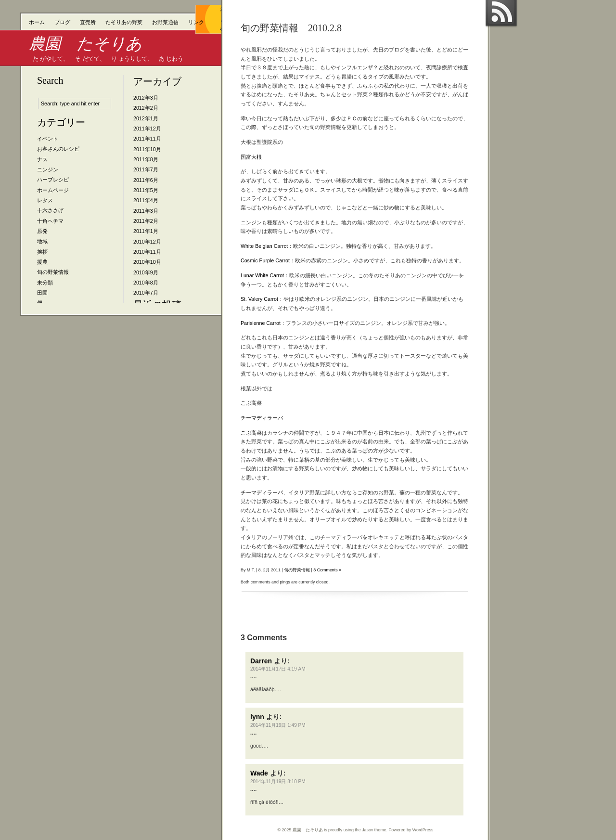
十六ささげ (50, 210)
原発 (42, 231)
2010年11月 (147, 252)
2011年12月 (147, 129)
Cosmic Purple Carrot (265, 260)
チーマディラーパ (262, 418)
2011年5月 (146, 190)
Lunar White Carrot (262, 275)
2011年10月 (147, 149)
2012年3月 (146, 98)
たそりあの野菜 (124, 22)
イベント (48, 139)
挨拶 (42, 252)
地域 (42, 241)
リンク (196, 22)
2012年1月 (146, 118)
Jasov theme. (375, 830)
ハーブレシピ (53, 180)
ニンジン (48, 169)
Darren (261, 661)
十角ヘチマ (50, 221)
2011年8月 (146, 159)
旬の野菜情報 (53, 272)
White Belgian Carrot (264, 246)
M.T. (251, 570)
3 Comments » (327, 570)
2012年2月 (146, 108)
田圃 (42, 293)
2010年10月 (147, 262)
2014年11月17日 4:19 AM (278, 669)
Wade (259, 773)
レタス (45, 200)
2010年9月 (146, 272)
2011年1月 (146, 231)
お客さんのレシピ (58, 149)
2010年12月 (147, 242)
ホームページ (53, 190)
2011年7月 (146, 169)
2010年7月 (146, 293)
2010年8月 (146, 283)
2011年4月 (146, 200)
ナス (42, 159)
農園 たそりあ (85, 44)
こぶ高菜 (251, 403)
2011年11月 (147, 139)
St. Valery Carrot (259, 299)
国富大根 (251, 157)
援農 (42, 262)
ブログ (62, 22)
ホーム (37, 22)
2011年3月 (146, 211)
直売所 (88, 22)
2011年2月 (146, 221)
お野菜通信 (165, 22)
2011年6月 (146, 180)
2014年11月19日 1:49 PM (278, 725)
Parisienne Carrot (261, 323)
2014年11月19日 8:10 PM (278, 782)
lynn (257, 717)
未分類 (45, 283)
